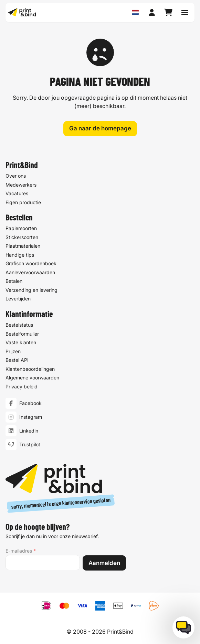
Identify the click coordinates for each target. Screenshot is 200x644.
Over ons (16, 176)
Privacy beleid (22, 387)
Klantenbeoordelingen (30, 369)
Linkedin (29, 431)
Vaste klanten (21, 342)
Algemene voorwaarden (32, 378)
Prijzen (13, 351)
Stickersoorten (22, 237)
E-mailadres (21, 551)
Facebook (30, 403)
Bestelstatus (19, 325)
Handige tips (20, 255)
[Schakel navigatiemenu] (185, 12)
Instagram (31, 417)
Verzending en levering (31, 290)
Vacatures (17, 193)
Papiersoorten (21, 228)
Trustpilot (30, 445)
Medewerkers (21, 184)
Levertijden (18, 299)
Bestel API (17, 360)
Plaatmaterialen (23, 246)
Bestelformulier (22, 334)
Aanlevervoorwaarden (30, 272)
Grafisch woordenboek (31, 263)
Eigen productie (23, 202)
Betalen (14, 281)
